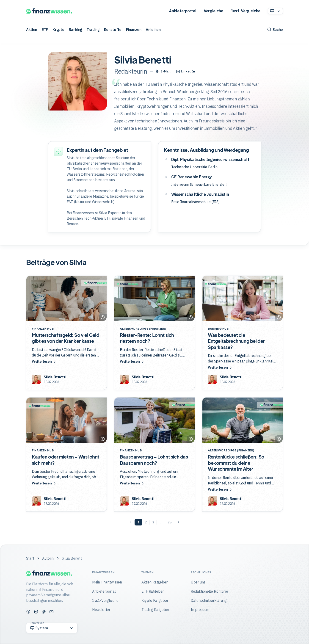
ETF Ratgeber (153, 591)
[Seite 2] (146, 523)
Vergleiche (214, 11)
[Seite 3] (153, 523)
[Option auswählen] (275, 11)
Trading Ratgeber (155, 610)
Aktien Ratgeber (154, 582)
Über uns (198, 582)
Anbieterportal (183, 11)
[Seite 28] (170, 523)
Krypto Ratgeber (155, 600)
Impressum (200, 610)
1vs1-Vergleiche (246, 11)
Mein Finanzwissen (107, 582)
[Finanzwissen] (49, 11)
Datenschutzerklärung (209, 600)
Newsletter (101, 610)
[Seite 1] (138, 523)
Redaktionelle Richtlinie (209, 591)
